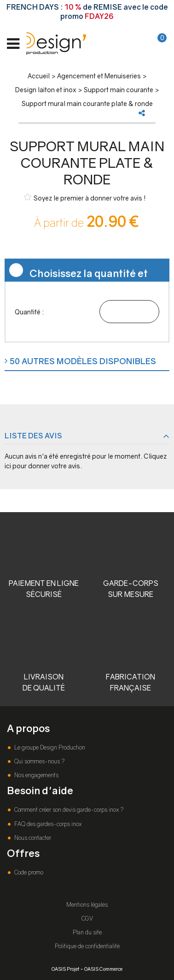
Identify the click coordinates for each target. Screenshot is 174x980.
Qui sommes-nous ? (39, 761)
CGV (87, 918)
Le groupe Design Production (49, 747)
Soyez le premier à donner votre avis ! (85, 198)
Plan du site (87, 932)
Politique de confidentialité (87, 946)
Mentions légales (87, 905)
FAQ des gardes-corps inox (47, 824)
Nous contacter (32, 838)
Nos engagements (36, 775)
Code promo (28, 872)
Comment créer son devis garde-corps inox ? (68, 810)
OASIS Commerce (103, 969)
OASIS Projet (65, 969)
